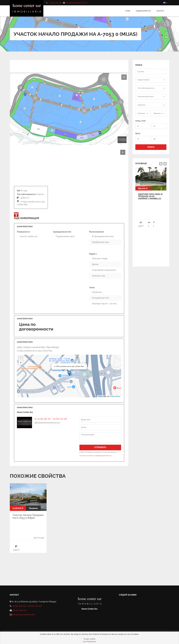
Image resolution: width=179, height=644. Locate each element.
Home (128, 11)
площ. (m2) (141, 121)
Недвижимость (143, 11)
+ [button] (21, 358)
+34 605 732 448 (60, 419)
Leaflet (100, 396)
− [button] (21, 363)
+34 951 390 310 (55, 3)
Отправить (100, 447)
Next (123, 152)
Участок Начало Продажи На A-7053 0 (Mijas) (28, 516)
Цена (138, 133)
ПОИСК (151, 147)
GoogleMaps (116, 396)
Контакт (160, 11)
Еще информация (89, 641)
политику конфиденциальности (99, 456)
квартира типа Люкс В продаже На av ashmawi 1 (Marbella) (150, 196)
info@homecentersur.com (77, 3)
